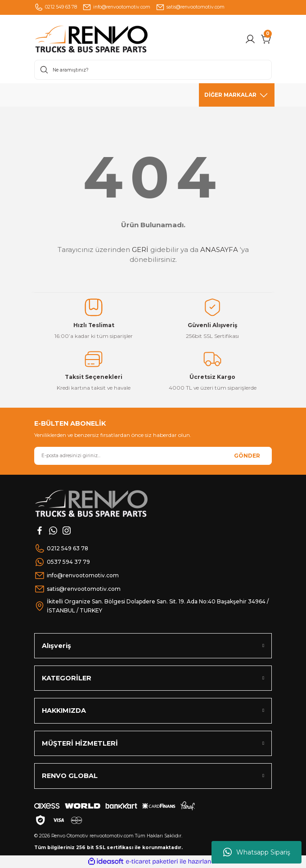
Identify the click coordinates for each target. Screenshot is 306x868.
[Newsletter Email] (153, 456)
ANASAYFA (219, 250)
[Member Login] (250, 39)
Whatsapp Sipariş (257, 852)
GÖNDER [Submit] (247, 456)
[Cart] (266, 39)
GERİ (140, 250)
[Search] (153, 70)
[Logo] (110, 39)
